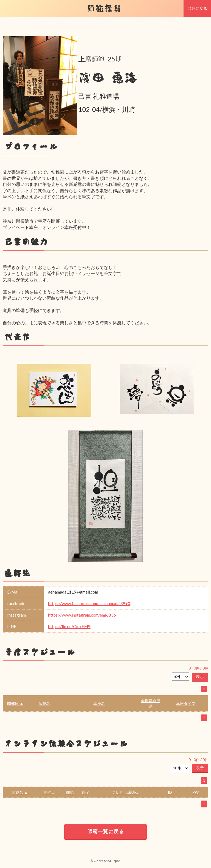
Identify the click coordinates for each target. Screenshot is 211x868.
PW (195, 792)
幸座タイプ (186, 703)
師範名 (44, 703)
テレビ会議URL (125, 792)
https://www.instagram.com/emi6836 (82, 615)
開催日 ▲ (15, 703)
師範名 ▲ (20, 792)
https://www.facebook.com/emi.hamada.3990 (89, 603)
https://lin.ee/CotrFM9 (69, 626)
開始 (70, 792)
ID (170, 792)
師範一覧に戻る (106, 831)
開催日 (49, 792)
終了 (86, 792)
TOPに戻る (197, 8)
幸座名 (99, 703)
